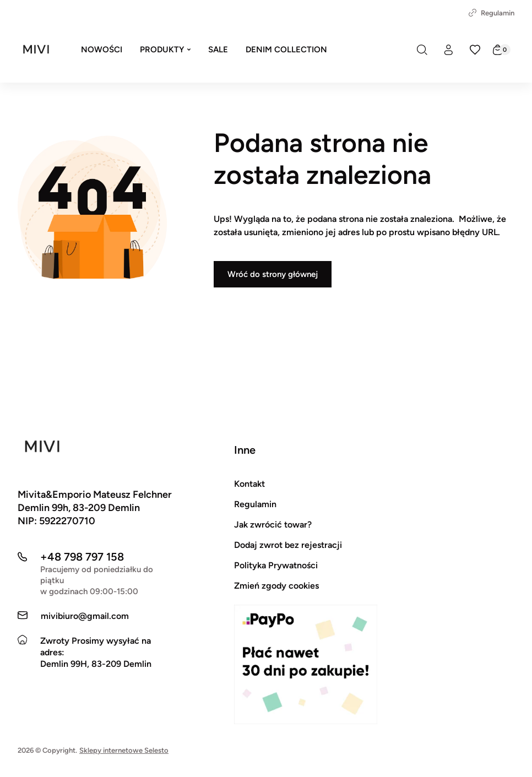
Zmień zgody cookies (276, 586)
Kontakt (249, 484)
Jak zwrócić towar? (273, 525)
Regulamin (492, 13)
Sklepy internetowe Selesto (124, 750)
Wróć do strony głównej (273, 274)
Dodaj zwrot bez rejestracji (288, 545)
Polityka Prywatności (276, 565)
